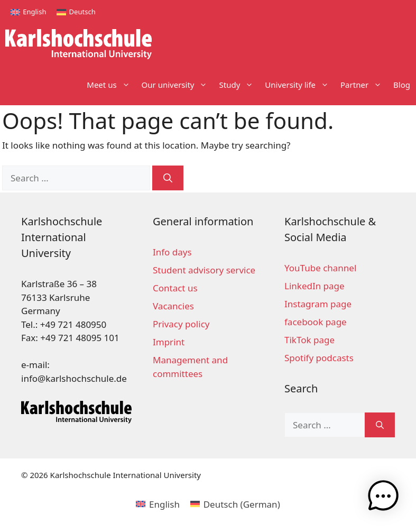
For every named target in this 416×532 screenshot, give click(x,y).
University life (300, 85)
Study (239, 85)
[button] (383, 498)
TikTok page (309, 340)
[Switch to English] (28, 12)
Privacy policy (181, 324)
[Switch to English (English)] (158, 504)
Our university (178, 85)
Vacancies (173, 306)
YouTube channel (320, 268)
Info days (172, 252)
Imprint (169, 342)
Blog (402, 85)
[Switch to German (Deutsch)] (235, 504)
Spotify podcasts (319, 358)
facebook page (316, 322)
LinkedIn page (315, 286)
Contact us (175, 288)
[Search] (168, 178)
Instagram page (318, 304)
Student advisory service (204, 270)
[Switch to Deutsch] (76, 12)
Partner (364, 85)
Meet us (111, 85)
